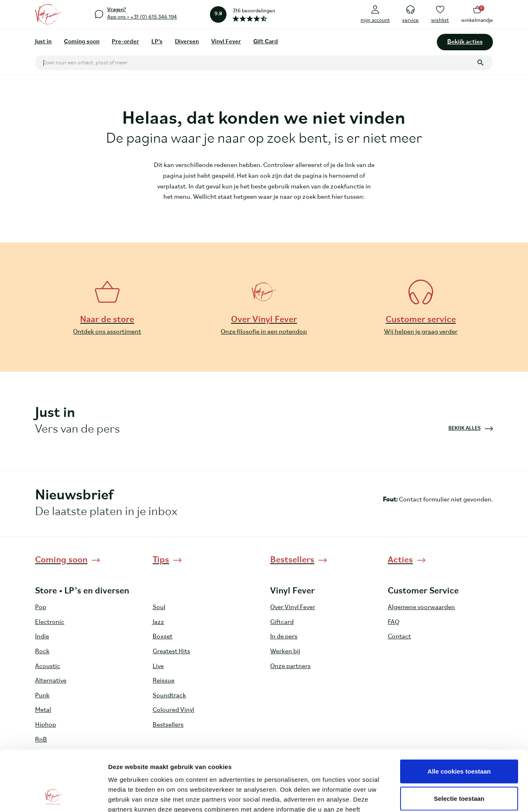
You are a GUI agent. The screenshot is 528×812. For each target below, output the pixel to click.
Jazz (158, 622)
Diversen (187, 42)
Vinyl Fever (226, 42)
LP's (157, 42)
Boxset (163, 637)
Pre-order (125, 42)
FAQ (394, 622)
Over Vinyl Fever (293, 607)
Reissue (164, 681)
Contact (399, 637)
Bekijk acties (465, 42)
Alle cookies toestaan (459, 714)
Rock (42, 652)
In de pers (284, 637)
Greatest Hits (171, 652)
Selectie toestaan (459, 742)
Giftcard (282, 622)
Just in (43, 42)
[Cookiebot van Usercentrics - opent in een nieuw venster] (53, 796)
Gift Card (266, 42)
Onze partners (290, 666)
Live (158, 666)
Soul (159, 607)
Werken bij (285, 652)
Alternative (51, 681)
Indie (42, 637)
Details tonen (446, 796)
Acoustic (48, 666)
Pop (41, 607)
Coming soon (82, 42)
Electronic (50, 622)
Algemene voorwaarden (421, 607)
